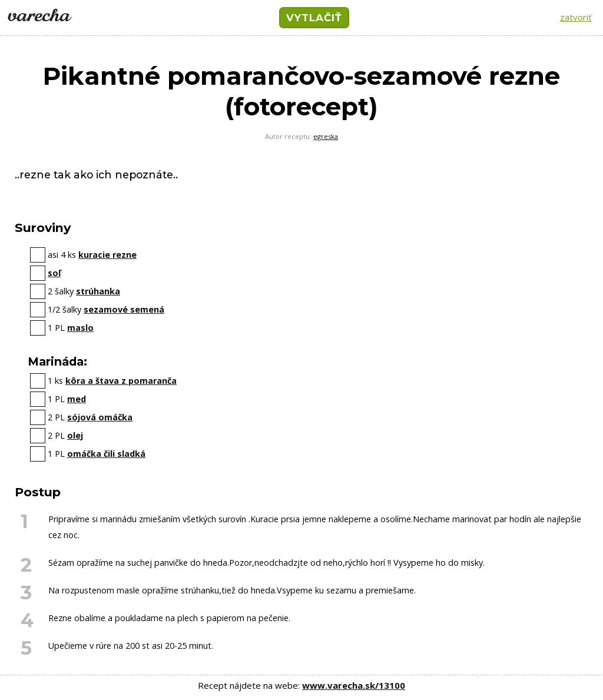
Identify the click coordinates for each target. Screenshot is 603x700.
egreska (326, 136)
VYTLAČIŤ (314, 18)
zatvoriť (576, 17)
